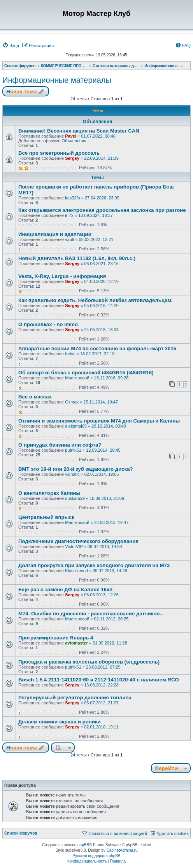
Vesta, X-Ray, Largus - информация (62, 276)
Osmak (72, 402)
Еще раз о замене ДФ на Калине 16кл (65, 589)
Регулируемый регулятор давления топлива (75, 698)
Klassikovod (76, 571)
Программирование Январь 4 (56, 638)
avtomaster (76, 643)
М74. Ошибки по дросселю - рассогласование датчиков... (91, 614)
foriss (70, 354)
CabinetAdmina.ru (122, 850)
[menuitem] (11, 45)
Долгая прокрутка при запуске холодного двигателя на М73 (94, 565)
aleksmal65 (76, 426)
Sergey (72, 158)
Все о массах (35, 397)
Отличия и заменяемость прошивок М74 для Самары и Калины (99, 421)
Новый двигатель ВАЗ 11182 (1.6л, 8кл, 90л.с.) (77, 258)
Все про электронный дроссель (59, 153)
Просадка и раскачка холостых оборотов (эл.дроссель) (89, 662)
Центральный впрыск (46, 517)
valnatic (72, 474)
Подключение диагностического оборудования (78, 541)
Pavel (71, 136)
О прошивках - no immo (48, 324)
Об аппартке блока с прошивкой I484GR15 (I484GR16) (86, 373)
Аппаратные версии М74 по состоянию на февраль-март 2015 (97, 348)
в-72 (69, 215)
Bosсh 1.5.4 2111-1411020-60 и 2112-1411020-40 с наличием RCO (99, 680)
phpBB (83, 845)
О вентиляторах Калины (49, 493)
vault (69, 239)
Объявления (74, 141)
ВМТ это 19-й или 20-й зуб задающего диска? (76, 469)
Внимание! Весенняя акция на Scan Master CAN (79, 131)
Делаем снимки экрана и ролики (60, 722)
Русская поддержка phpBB (96, 856)
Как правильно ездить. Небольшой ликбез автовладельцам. (96, 300)
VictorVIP (74, 547)
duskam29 (75, 498)
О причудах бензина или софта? (60, 445)
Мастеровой (77, 378)
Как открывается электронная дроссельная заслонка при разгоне (102, 210)
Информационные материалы (57, 80)
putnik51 (73, 450)
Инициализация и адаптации (55, 234)
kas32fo (73, 198)
